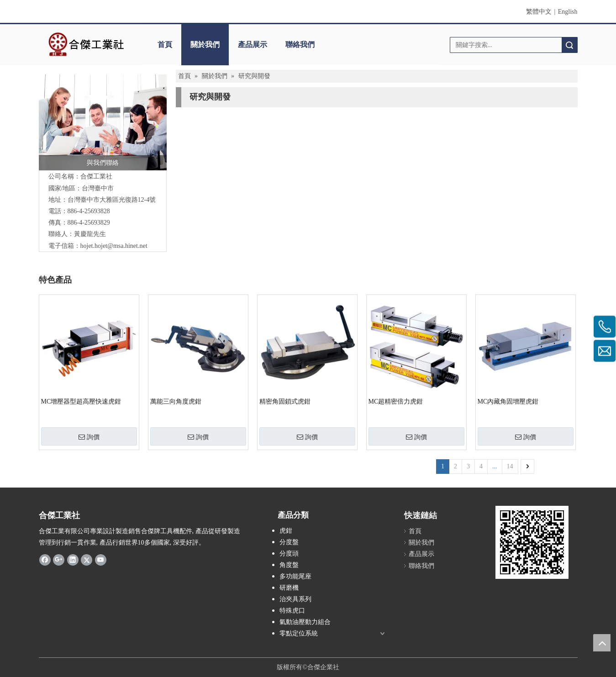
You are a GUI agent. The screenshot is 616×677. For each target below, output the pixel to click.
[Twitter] (87, 559)
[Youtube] (101, 559)
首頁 (165, 45)
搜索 (569, 45)
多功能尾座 (295, 576)
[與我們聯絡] (103, 122)
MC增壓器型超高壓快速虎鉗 (81, 401)
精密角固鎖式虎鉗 (285, 401)
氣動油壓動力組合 (305, 622)
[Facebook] (45, 559)
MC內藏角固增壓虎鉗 (508, 401)
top (602, 643)
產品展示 (253, 45)
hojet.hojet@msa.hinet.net (114, 246)
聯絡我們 (300, 45)
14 (510, 466)
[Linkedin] (73, 559)
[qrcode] (532, 542)
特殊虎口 (292, 611)
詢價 (89, 437)
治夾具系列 (295, 599)
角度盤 (289, 565)
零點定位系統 (299, 633)
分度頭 (289, 554)
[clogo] (86, 45)
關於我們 (205, 45)
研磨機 (289, 588)
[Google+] (59, 559)
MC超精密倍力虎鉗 (396, 401)
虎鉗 (286, 531)
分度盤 (289, 542)
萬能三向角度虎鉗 (176, 401)
